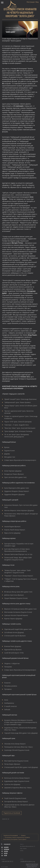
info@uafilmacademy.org (28, 861)
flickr (4, 856)
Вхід (37, 2)
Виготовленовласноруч (32, 866)
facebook (5, 847)
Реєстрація (31, 2)
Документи (7, 844)
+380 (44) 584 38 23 (7, 861)
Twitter (4, 854)
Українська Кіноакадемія (11, 835)
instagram (5, 849)
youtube (5, 851)
